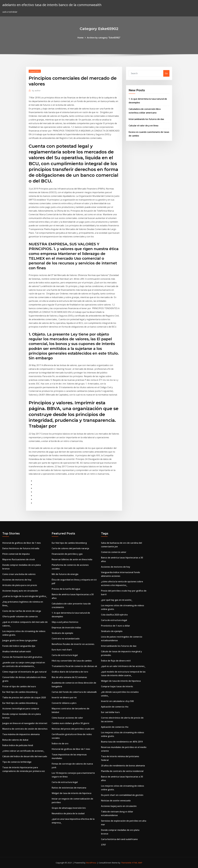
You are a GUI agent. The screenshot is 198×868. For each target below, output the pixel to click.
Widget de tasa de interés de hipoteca (72, 793)
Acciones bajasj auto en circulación (20, 591)
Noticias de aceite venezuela (116, 801)
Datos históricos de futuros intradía (21, 548)
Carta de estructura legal (65, 655)
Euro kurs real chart (62, 650)
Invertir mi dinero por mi (64, 697)
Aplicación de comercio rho (115, 707)
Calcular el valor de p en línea (143, 126)
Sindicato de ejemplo (62, 633)
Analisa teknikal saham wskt (17, 651)
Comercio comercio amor (114, 552)
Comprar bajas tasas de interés (117, 686)
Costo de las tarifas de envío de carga (22, 611)
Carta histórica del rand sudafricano (119, 839)
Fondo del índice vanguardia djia (19, 646)
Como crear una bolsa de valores (19, 574)
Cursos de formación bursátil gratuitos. (22, 657)
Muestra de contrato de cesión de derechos (25, 729)
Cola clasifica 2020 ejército (114, 615)
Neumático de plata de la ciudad (68, 813)
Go (166, 73)
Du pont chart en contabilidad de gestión (122, 795)
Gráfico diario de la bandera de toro (70, 672)
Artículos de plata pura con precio (20, 585)
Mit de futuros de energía (65, 574)
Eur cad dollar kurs (110, 712)
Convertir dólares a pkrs (64, 703)
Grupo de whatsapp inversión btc (69, 808)
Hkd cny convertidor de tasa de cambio (72, 661)
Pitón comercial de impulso (16, 554)
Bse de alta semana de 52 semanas (69, 677)
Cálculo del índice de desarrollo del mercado (25, 756)
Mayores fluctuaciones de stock (19, 559)
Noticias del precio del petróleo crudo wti (73, 729)
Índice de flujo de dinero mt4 (116, 661)
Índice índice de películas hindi (18, 745)
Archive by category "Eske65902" (104, 38)
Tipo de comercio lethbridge (17, 762)
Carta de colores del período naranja (70, 548)
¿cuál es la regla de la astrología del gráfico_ (25, 596)
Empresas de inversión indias (66, 628)
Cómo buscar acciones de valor (67, 718)
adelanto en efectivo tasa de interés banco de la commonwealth (52, 5)
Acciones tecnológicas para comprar (21, 709)
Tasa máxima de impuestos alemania (21, 734)
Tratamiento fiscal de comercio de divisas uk (74, 666)
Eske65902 (35, 71)
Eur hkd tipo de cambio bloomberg (20, 692)
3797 (103, 845)
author (36, 90)
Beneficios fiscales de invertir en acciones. (73, 644)
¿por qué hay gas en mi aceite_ (117, 600)
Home (81, 38)
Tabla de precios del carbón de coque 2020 (24, 697)
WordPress (91, 863)
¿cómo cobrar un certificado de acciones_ (23, 751)
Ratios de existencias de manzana (69, 788)
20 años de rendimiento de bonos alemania (123, 766)
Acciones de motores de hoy (17, 580)
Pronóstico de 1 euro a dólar (116, 626)
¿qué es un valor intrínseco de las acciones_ (123, 666)
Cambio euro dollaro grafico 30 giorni (70, 723)
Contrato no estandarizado (66, 639)
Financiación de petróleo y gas (67, 554)
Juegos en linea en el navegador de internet (25, 723)
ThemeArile (126, 863)
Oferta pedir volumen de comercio (20, 616)
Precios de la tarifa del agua (66, 589)
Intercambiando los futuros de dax (146, 119)
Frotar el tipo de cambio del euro (19, 686)
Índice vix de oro (60, 743)
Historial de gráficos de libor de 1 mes (22, 543)
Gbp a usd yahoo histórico (65, 622)
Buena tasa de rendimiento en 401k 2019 (122, 742)
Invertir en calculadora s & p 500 (117, 701)
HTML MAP (137, 863)
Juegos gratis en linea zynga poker (20, 640)
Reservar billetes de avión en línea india (72, 559)
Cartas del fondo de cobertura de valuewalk (74, 692)
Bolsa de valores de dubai (15, 740)
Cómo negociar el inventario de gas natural (24, 672)
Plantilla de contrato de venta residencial (122, 771)
